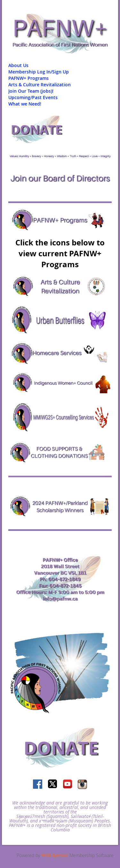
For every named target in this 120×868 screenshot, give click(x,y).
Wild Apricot (55, 855)
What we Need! (25, 104)
